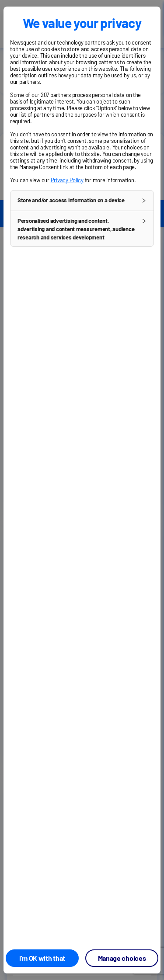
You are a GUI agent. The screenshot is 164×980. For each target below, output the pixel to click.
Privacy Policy (67, 180)
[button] (82, 201)
